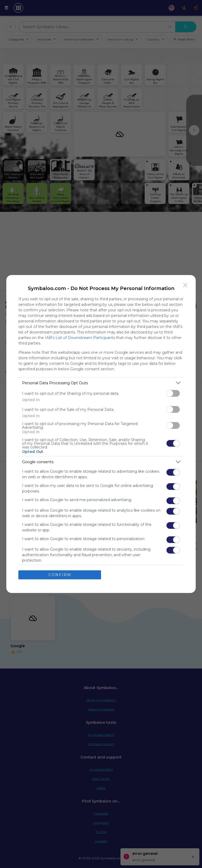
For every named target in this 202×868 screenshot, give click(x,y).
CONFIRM (60, 575)
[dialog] (101, 434)
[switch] (173, 393)
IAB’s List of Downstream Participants (80, 338)
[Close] (185, 285)
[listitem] (101, 383)
